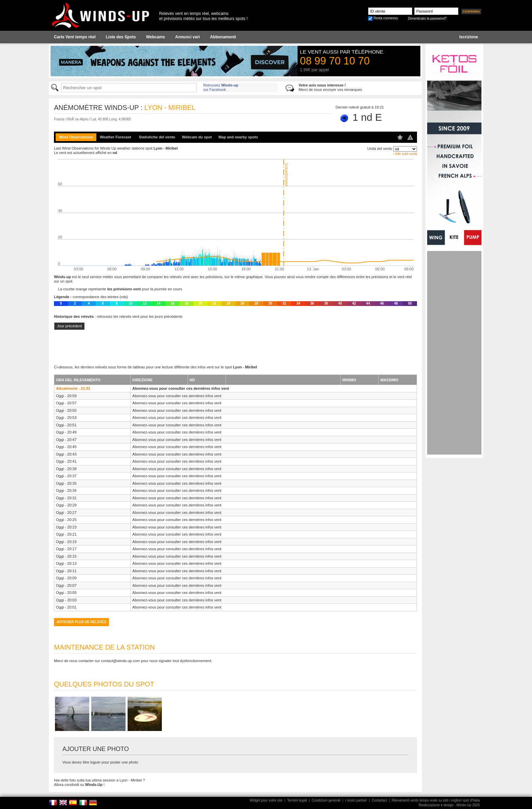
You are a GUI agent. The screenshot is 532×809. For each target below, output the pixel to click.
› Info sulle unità (405, 154)
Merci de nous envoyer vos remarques (330, 87)
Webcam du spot (197, 137)
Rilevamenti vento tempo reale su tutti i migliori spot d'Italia (436, 800)
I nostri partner (356, 800)
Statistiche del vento (157, 137)
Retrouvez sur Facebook (221, 87)
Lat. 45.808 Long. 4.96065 (111, 119)
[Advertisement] (454, 353)
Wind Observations (76, 137)
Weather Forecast (115, 137)
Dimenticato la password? (427, 18)
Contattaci (379, 800)
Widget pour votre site (266, 800)
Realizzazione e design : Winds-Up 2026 (449, 805)
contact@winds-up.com (121, 661)
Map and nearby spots (238, 137)
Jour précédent (69, 326)
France (59, 119)
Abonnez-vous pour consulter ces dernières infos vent (181, 388)
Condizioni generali (326, 800)
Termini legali (297, 800)
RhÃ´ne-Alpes (78, 119)
